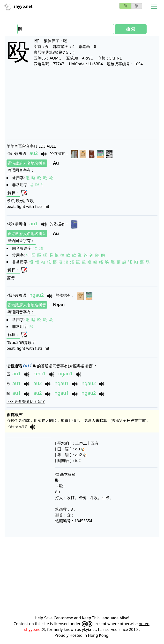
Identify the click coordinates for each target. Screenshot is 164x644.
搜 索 (131, 29)
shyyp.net (33, 629)
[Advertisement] (82, 103)
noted (144, 624)
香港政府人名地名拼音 (27, 163)
